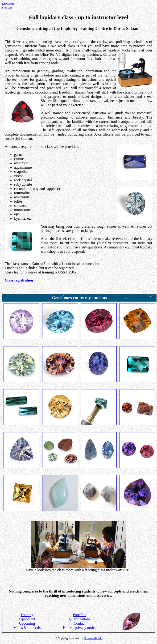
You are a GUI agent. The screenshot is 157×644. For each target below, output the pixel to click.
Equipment (27, 619)
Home (68, 628)
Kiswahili (8, 4)
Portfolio (80, 615)
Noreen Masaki (93, 638)
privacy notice (86, 628)
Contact (80, 623)
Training (27, 615)
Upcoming (27, 623)
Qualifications (80, 619)
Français (7, 7)
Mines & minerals (27, 628)
